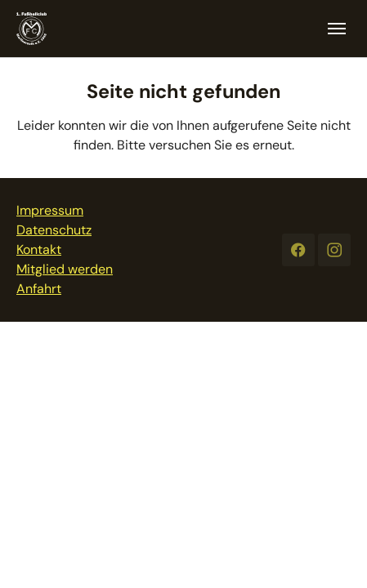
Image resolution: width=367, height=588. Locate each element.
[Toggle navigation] (337, 29)
